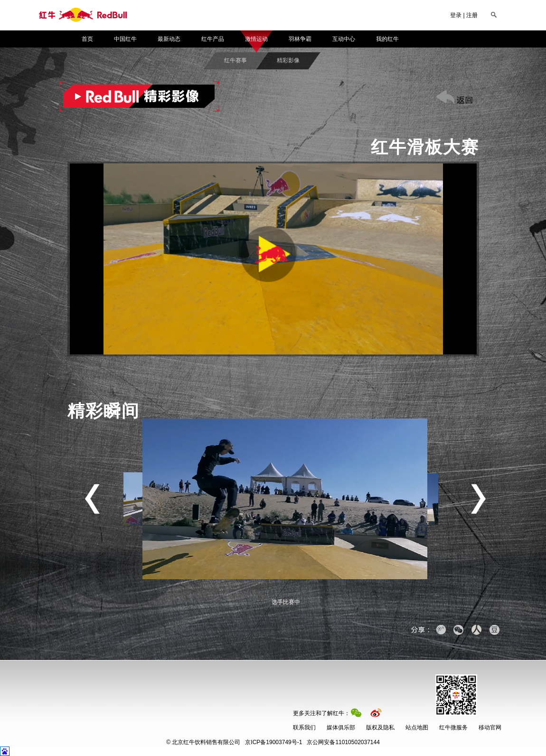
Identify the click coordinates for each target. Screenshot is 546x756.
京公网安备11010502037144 (312, 742)
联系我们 (304, 727)
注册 (472, 15)
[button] (273, 259)
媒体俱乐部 (341, 727)
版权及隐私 (380, 727)
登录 (456, 15)
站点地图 (417, 727)
